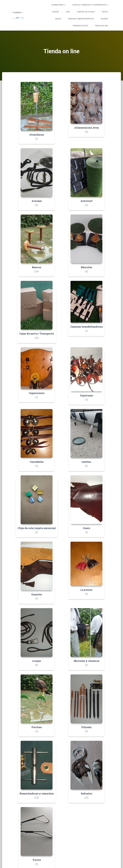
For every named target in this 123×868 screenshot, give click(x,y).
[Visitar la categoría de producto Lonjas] (37, 641)
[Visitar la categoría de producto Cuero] (86, 509)
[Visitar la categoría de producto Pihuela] (86, 708)
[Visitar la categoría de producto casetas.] (86, 442)
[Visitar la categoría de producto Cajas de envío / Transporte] (37, 314)
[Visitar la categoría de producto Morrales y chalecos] (86, 641)
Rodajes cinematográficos (81, 19)
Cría (68, 12)
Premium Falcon (80, 26)
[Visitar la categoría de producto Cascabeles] (37, 442)
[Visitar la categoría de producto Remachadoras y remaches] (37, 774)
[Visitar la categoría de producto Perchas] (37, 708)
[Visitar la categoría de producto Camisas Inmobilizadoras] (87, 311)
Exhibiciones (59, 5)
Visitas (105, 12)
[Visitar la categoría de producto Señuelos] (86, 774)
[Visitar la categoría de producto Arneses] (37, 181)
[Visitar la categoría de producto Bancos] (37, 248)
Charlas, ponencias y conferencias (90, 5)
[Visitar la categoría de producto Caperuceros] (37, 377)
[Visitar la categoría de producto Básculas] (86, 248)
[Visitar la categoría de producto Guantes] (37, 575)
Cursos (55, 12)
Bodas (58, 19)
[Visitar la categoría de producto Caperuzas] (86, 378)
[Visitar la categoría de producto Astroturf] (86, 181)
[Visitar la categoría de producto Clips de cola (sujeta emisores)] (37, 509)
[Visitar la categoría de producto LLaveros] (86, 573)
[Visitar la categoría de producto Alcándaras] (37, 115)
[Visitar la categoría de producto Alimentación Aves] (86, 112)
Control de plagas (86, 12)
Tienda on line (101, 26)
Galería (104, 19)
